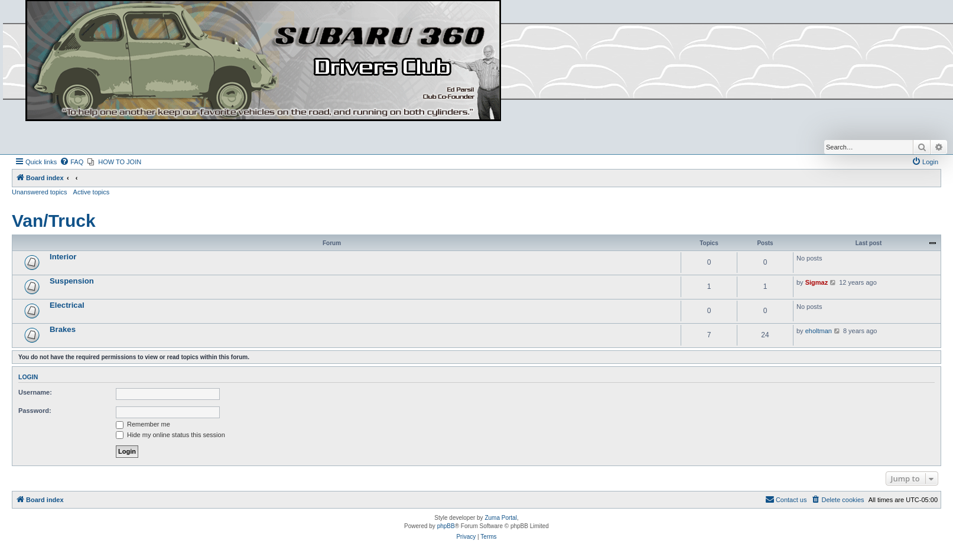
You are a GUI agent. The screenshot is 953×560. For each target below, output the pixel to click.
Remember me (143, 424)
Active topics (92, 192)
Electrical (67, 305)
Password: (35, 411)
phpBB (446, 526)
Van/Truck (54, 221)
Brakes (63, 329)
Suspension (72, 281)
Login (28, 377)
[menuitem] (71, 162)
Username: (35, 392)
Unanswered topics (40, 192)
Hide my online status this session (170, 435)
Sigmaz (817, 282)
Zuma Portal (500, 518)
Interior (63, 257)
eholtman (819, 331)
